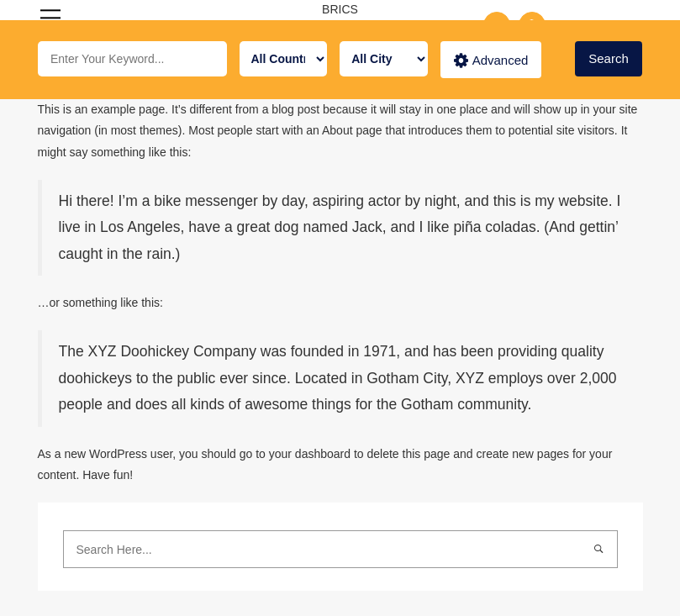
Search (609, 58)
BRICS (340, 9)
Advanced (491, 61)
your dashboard (310, 454)
